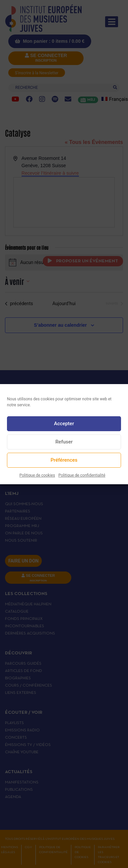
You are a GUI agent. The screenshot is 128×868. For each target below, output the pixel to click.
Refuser (64, 442)
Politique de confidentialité (82, 475)
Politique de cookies (37, 475)
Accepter (64, 424)
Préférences (64, 460)
